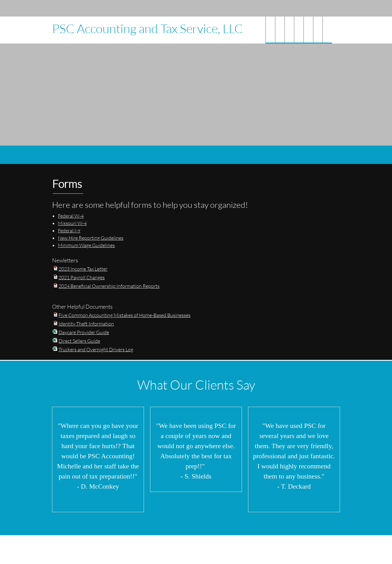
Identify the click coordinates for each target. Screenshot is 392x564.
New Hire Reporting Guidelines (91, 238)
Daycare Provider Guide (84, 332)
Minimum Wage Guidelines (86, 245)
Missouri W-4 (72, 223)
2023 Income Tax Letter (83, 269)
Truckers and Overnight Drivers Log (96, 349)
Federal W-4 (71, 216)
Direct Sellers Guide (79, 341)
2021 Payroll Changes (82, 277)
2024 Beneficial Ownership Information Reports (109, 286)
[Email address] (303, 8)
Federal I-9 (69, 230)
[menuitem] (270, 30)
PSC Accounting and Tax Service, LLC (147, 29)
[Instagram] (331, 8)
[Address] (312, 8)
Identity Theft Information (86, 324)
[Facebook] (322, 8)
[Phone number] (294, 8)
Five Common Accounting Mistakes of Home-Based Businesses (124, 315)
